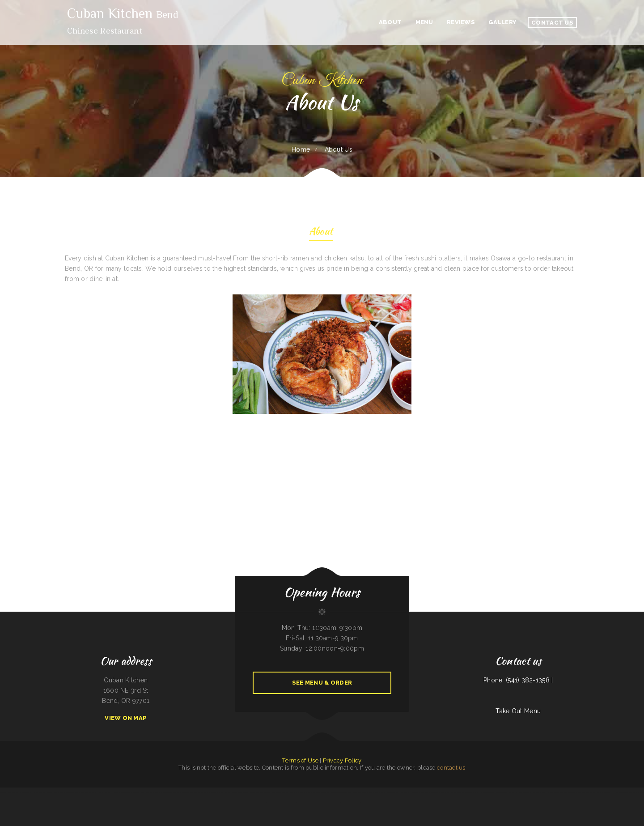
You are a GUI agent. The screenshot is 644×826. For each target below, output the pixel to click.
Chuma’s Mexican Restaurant (275, 803)
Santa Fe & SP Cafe (464, 792)
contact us (451, 768)
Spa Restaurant (475, 792)
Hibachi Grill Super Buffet (619, 792)
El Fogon (289, 792)
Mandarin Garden (167, 792)
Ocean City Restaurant (290, 803)
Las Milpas (637, 792)
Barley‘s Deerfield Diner (355, 792)
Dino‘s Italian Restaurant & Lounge (420, 792)
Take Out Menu (518, 711)
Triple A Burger (356, 803)
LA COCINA (343, 792)
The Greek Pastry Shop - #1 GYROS (193, 792)
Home (301, 149)
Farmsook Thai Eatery (554, 792)
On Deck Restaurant (105, 792)
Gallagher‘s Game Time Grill (153, 792)
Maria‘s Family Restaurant (333, 803)
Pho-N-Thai (267, 792)
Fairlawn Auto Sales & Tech (487, 792)
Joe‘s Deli (454, 792)
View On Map (126, 718)
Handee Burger (117, 792)
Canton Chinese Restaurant (279, 792)
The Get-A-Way (335, 792)
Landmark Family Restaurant (371, 792)
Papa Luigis (564, 792)
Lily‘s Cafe (125, 792)
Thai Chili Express (48, 792)
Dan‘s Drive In (140, 792)
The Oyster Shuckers (210, 792)
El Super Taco (572, 792)
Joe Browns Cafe (178, 792)
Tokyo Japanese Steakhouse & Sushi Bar (507, 792)
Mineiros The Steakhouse (256, 792)
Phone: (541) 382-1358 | (518, 680)
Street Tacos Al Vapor (525, 792)
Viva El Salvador (445, 792)
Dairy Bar (132, 792)
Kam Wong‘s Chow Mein (368, 803)
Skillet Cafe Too (298, 792)
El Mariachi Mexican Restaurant (316, 803)
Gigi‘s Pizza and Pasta (583, 792)
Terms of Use (300, 760)
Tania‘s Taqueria (302, 803)
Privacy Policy (342, 760)
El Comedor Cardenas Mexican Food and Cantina (317, 792)
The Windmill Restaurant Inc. (401, 792)
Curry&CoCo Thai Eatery (26, 792)
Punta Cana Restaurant (91, 792)
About (321, 232)
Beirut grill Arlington (386, 792)
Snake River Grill (346, 803)
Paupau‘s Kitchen (380, 803)
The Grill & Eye (435, 792)
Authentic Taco (38, 792)
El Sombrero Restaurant (224, 792)
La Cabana (630, 792)
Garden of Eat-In (79, 792)
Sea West (593, 792)
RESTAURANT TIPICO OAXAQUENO (63, 792)
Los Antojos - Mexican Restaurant (9, 792)
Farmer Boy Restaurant (603, 792)
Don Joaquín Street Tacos (540, 792)
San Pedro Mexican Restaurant (240, 792)
